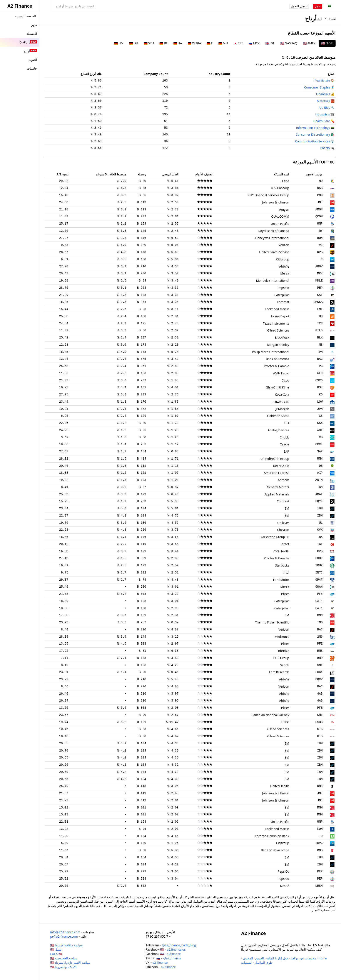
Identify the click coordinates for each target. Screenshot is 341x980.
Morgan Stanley (278, 345)
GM (321, 487)
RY (321, 231)
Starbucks (282, 565)
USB (320, 188)
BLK (320, 338)
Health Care (322, 121)
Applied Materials (277, 494)
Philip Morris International (271, 352)
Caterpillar (282, 295)
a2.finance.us (176, 949)
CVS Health (281, 551)
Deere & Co (281, 466)
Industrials (322, 114)
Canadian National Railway (270, 715)
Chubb (284, 437)
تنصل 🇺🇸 (56, 949)
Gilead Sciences (278, 330)
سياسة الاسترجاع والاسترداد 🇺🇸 (70, 962)
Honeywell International (272, 238)
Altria (285, 181)
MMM (320, 615)
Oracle (285, 444)
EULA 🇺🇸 (56, 954)
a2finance (174, 954)
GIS (320, 729)
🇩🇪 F (210, 43)
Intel (286, 572)
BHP (320, 658)
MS (321, 345)
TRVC (319, 843)
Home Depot (280, 316)
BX (321, 537)
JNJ (320, 202)
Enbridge (283, 651)
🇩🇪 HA (178, 43)
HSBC (319, 722)
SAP (320, 452)
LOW (320, 402)
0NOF (319, 558)
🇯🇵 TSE (238, 43)
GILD (319, 330)
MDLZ (319, 281)
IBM (320, 508)
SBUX (319, 565)
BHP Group (281, 658)
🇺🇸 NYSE (327, 43)
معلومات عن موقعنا (303, 958)
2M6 (320, 637)
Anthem (283, 480)
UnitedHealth (280, 786)
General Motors (278, 487)
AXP (320, 473)
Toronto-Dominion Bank (272, 836)
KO (321, 395)
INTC (319, 573)
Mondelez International (272, 281)
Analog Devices (278, 430)
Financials (323, 94)
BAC (320, 359)
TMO (320, 622)
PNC (320, 195)
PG (321, 366)
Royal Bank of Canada (274, 231)
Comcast (283, 302)
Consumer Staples (317, 87)
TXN (320, 323)
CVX (320, 530)
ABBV (319, 267)
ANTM (319, 480)
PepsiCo (283, 288)
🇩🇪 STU (149, 43)
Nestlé (285, 886)
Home (332, 19)
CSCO (319, 380)
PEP (320, 288)
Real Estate (322, 81)
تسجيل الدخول (299, 6)
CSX (320, 423)
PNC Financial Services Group (268, 195)
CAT (320, 295)
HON (320, 238)
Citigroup (283, 259)
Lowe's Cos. (281, 402)
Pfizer (285, 594)
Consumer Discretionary (313, 134)
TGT (320, 544)
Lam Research (279, 672)
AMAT (319, 494)
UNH (320, 459)
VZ (321, 245)
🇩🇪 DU (134, 43)
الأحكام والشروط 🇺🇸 (63, 967)
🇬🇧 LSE (270, 43)
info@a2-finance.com (65, 932)
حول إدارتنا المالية (277, 958)
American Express (276, 473)
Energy (325, 148)
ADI (320, 430)
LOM (320, 829)
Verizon (284, 245)
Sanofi (285, 665)
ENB (320, 651)
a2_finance (160, 962)
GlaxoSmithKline (277, 387)
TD (321, 836)
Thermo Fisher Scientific (272, 622)
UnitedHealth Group (275, 459)
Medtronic (282, 637)
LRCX (319, 672)
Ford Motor (281, 580)
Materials (323, 101)
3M (287, 615)
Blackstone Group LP (274, 537)
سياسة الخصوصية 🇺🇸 (64, 958)
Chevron (283, 530)
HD (321, 316)
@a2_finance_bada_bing (179, 945)
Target (285, 544)
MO (321, 181)
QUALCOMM (280, 216)
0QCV (319, 679)
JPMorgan (282, 409)
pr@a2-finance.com (64, 936)
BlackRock (282, 337)
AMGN (319, 210)
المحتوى (248, 958)
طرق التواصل (264, 962)
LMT (320, 309)
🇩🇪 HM (119, 43)
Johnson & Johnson (276, 202)
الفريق (260, 958)
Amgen (284, 209)
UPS (320, 252)
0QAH (319, 587)
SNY (320, 665)
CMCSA (318, 302)
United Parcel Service (274, 252)
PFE (320, 594)
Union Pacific (280, 224)
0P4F (319, 580)
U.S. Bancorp (280, 188)
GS (321, 416)
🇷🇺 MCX (254, 43)
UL (321, 523)
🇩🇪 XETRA (194, 43)
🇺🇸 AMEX (309, 43)
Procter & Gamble (276, 366)
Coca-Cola (282, 394)
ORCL (319, 444)
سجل (318, 6)
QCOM (319, 217)
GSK (320, 387)
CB (321, 437)
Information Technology (313, 128)
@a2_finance (172, 958)
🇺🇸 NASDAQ (289, 43)
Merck (285, 273)
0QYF (319, 501)
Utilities (325, 107)
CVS (320, 551)
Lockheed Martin (277, 309)
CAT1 (319, 601)
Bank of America (278, 359)
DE (321, 466)
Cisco (285, 380)
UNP (320, 224)
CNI (320, 715)
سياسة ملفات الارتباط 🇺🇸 (66, 945)
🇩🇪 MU (223, 43)
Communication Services (313, 141)
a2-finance (168, 967)
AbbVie (284, 266)
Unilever (283, 523)
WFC (320, 373)
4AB (320, 694)
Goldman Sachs (278, 416)
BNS (320, 850)
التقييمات (247, 962)
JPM (320, 409)
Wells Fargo (281, 373)
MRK (320, 273)
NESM (319, 886)
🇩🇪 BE (163, 43)
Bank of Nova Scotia (275, 850)
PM (321, 352)
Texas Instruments (276, 323)
